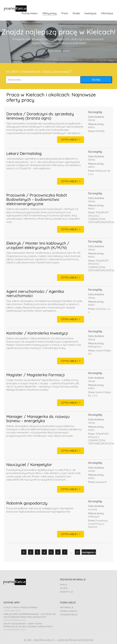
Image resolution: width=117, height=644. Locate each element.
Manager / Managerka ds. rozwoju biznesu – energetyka (38, 419)
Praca (64, 585)
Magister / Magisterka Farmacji (35, 375)
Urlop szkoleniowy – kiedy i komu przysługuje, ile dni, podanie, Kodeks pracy (28, 625)
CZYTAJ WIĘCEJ (69, 140)
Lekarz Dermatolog (24, 154)
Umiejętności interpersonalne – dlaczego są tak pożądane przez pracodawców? (29, 616)
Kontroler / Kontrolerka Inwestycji (37, 333)
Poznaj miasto (69, 611)
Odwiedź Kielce (69, 615)
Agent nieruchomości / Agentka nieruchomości (35, 294)
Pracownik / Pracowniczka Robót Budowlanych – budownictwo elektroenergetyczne (37, 200)
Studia (64, 588)
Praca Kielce (54, 51)
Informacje (67, 607)
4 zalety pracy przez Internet (21, 607)
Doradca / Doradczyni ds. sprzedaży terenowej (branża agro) (40, 116)
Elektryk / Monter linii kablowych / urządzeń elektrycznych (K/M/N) (38, 245)
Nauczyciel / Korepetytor (29, 465)
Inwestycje (67, 592)
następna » (89, 552)
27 (77, 552)
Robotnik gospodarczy (27, 503)
